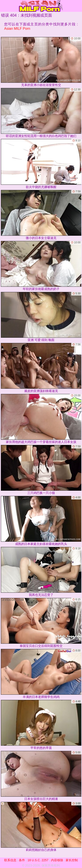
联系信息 (10, 860)
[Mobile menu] (4, 6)
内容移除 (57, 860)
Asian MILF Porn (17, 29)
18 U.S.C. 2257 (38, 860)
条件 (22, 860)
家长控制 (72, 860)
